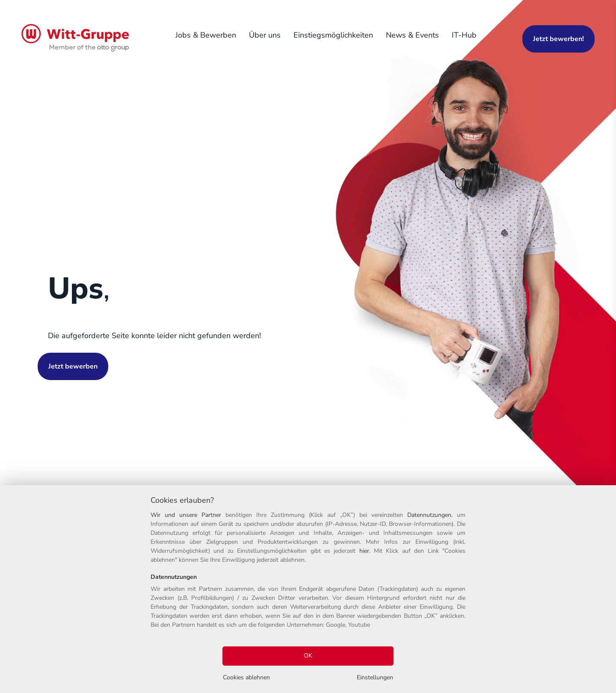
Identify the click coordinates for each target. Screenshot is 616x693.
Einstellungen (375, 677)
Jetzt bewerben (73, 366)
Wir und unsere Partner (186, 515)
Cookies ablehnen (246, 677)
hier (364, 551)
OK (308, 656)
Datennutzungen (429, 515)
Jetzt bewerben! (558, 39)
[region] (308, 589)
